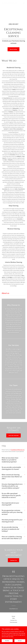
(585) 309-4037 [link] (13, 24)
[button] (24, 3)
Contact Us (13, 560)
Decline (7, 641)
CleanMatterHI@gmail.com (18, 450)
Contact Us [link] (13, 620)
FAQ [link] (13, 618)
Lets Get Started (13, 435)
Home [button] (13, 616)
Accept (20, 641)
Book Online (13, 49)
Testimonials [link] (13, 622)
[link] (10, 3)
